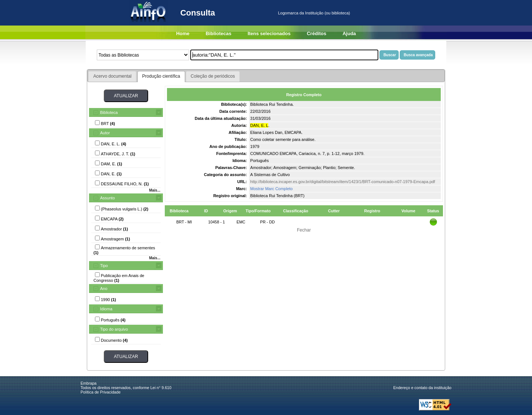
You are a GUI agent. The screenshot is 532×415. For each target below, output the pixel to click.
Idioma (106, 309)
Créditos (316, 33)
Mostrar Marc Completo (271, 189)
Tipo (104, 266)
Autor (105, 133)
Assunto (108, 198)
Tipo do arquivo (114, 329)
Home (183, 33)
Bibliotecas (219, 33)
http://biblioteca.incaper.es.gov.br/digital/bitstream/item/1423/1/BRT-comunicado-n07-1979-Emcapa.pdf (342, 182)
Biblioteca (109, 112)
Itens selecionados (269, 33)
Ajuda (349, 33)
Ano (104, 289)
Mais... (155, 190)
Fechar (304, 230)
